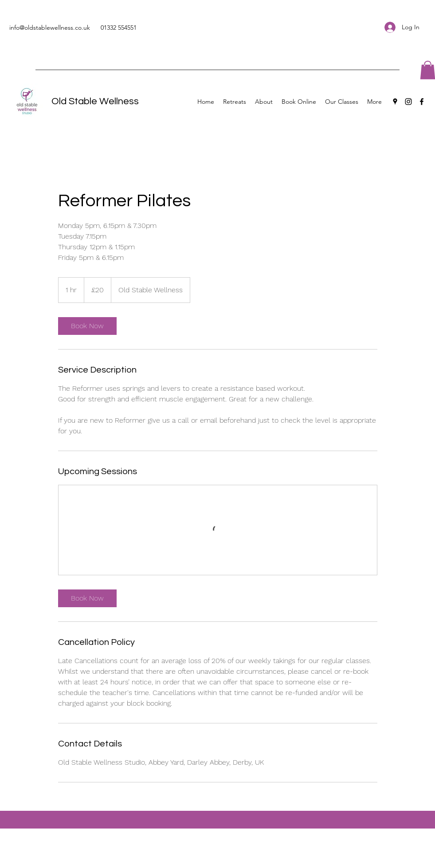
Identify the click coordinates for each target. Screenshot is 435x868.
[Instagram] (408, 102)
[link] (87, 326)
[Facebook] (422, 102)
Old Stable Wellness (95, 101)
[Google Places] (395, 102)
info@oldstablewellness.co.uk (50, 27)
